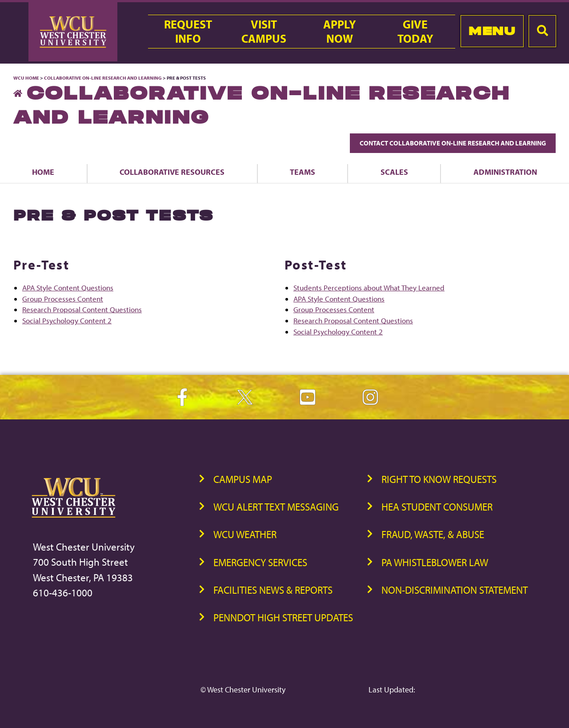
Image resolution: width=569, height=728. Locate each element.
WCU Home (26, 78)
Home (43, 172)
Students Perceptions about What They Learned (369, 288)
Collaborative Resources (172, 172)
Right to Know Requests (439, 479)
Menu (492, 31)
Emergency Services (260, 562)
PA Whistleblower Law (435, 562)
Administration (505, 172)
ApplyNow (340, 32)
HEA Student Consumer (437, 507)
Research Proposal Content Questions (82, 309)
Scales (394, 172)
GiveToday (415, 32)
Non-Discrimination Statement (455, 590)
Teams (303, 172)
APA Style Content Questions (68, 288)
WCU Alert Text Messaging (276, 507)
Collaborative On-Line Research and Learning (103, 78)
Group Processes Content (63, 299)
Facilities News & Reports (273, 590)
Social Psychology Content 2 (67, 320)
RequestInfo (188, 32)
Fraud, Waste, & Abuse (433, 534)
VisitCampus (264, 32)
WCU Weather (245, 534)
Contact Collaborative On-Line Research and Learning (453, 143)
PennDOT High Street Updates (283, 617)
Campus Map (243, 479)
